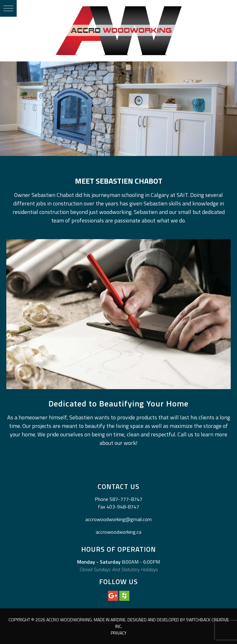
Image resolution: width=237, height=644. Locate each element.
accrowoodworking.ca (118, 532)
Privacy (119, 633)
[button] (8, 8)
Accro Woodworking (119, 31)
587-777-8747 (126, 499)
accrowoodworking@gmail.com (118, 519)
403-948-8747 (123, 507)
